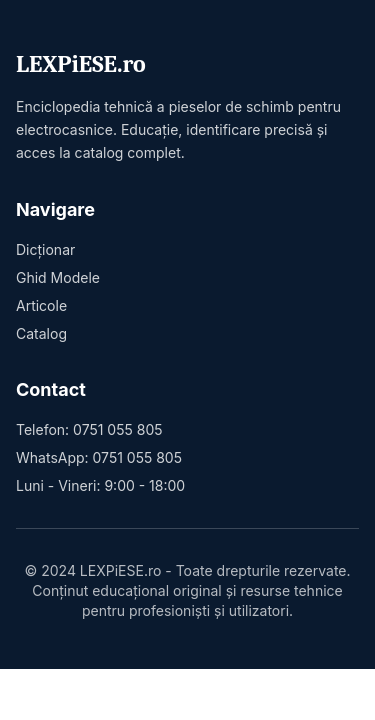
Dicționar (45, 249)
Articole (41, 305)
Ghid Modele (58, 277)
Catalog (41, 333)
